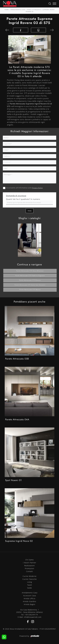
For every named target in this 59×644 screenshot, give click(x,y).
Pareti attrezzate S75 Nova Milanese (30, 271)
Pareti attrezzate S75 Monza (30, 290)
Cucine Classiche (30, 579)
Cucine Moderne (30, 576)
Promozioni (29, 568)
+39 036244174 (31, 615)
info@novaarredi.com (33, 617)
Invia (30, 211)
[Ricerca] (50, 3)
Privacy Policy (37, 188)
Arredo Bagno (29, 604)
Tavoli (30, 585)
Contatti (30, 571)
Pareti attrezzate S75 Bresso (30, 280)
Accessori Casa (30, 596)
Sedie (30, 588)
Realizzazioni (29, 566)
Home (7, 10)
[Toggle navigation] (54, 4)
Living (30, 582)
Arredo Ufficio (29, 598)
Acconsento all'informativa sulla (25, 188)
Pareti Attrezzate (34, 10)
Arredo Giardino (29, 601)
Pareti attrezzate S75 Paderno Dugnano (30, 276)
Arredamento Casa (18, 10)
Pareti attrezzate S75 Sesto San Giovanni (30, 285)
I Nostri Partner (30, 563)
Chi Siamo (29, 560)
